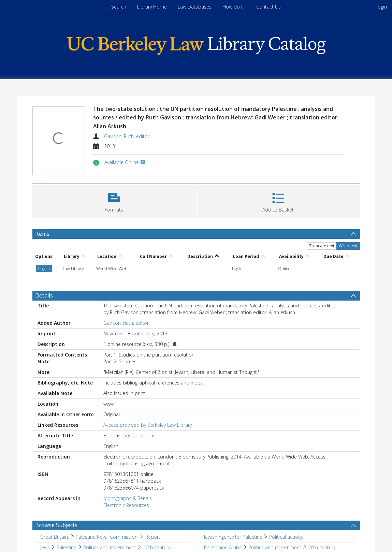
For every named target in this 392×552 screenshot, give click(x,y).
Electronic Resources (126, 505)
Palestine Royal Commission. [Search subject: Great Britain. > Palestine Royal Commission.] (107, 537)
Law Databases (195, 7)
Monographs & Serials (128, 498)
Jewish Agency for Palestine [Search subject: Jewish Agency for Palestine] (233, 537)
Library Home (152, 7)
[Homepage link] (196, 44)
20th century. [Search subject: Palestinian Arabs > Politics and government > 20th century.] (322, 547)
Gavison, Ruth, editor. (127, 136)
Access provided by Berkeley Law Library (148, 425)
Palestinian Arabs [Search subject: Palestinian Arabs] (223, 547)
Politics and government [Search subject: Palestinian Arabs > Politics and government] (275, 547)
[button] (114, 200)
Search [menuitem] (119, 7)
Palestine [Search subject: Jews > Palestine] (67, 547)
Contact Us (268, 7)
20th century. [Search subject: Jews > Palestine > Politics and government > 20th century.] (157, 547)
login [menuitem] (382, 7)
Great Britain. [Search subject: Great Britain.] (55, 537)
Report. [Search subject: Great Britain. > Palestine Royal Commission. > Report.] (153, 537)
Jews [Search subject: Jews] (45, 547)
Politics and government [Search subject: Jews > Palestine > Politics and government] (110, 547)
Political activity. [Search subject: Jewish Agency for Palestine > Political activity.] (286, 537)
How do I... (234, 7)
